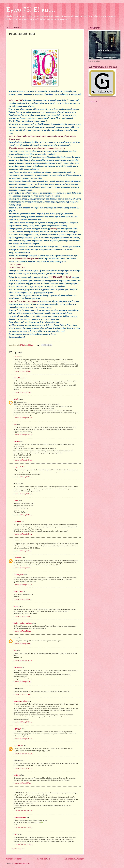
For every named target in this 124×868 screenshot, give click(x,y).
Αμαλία (16, 399)
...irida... (16, 501)
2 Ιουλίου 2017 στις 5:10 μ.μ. (22, 616)
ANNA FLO (17, 522)
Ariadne (16, 357)
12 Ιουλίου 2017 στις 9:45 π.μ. (23, 811)
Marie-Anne (18, 667)
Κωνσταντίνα (18, 558)
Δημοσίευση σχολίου (18, 849)
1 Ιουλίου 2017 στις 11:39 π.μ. (23, 435)
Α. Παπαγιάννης (19, 575)
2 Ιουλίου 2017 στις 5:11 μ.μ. (22, 631)
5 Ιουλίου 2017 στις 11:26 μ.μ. (23, 739)
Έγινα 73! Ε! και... (30, 10)
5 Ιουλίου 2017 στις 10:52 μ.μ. (23, 722)
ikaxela (16, 638)
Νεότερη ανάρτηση (14, 859)
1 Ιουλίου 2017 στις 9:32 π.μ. (22, 392)
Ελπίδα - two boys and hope (23, 623)
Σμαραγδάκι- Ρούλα (20, 701)
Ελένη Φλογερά (19, 378)
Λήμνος (16, 606)
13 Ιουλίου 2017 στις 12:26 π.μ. (23, 828)
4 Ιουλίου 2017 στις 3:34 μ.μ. (22, 694)
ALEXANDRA (18, 746)
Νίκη (15, 651)
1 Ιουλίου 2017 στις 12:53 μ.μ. (23, 534)
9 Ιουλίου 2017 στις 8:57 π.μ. (22, 783)
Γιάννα (16, 834)
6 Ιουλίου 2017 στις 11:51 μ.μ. (23, 754)
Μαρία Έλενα (18, 591)
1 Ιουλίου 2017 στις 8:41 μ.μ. (22, 568)
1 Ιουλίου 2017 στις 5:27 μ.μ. (22, 551)
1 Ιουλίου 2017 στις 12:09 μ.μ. (23, 477)
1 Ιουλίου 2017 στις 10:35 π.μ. (23, 418)
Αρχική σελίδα (43, 859)
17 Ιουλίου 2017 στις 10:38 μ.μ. (23, 844)
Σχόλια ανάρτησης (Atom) (22, 864)
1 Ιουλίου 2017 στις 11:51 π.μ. (23, 460)
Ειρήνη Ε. (17, 775)
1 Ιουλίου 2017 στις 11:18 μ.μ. (23, 585)
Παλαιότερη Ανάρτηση (74, 859)
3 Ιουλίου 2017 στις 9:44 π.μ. (22, 644)
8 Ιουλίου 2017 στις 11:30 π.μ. (23, 768)
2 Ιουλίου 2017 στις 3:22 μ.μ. (22, 599)
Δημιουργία (17, 729)
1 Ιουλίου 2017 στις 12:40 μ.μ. (23, 515)
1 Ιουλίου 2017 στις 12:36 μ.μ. (23, 494)
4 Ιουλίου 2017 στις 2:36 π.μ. (22, 682)
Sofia (15, 425)
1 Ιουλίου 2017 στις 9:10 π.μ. (22, 371)
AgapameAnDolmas (20, 467)
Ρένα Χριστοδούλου (20, 818)
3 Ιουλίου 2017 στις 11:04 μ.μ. (23, 661)
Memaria (17, 441)
